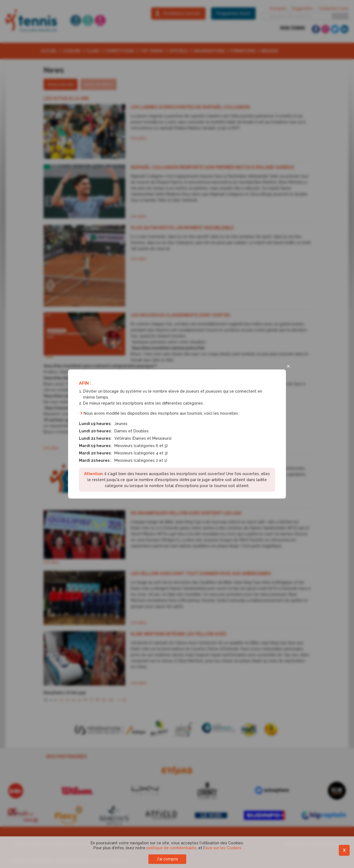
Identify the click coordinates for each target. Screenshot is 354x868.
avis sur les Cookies (223, 848)
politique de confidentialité (171, 848)
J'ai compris (167, 859)
